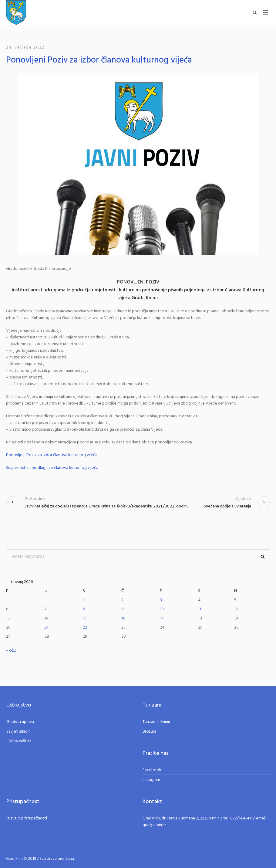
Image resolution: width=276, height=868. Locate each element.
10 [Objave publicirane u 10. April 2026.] (162, 609)
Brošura (149, 732)
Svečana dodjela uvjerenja (227, 506)
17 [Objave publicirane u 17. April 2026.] (162, 618)
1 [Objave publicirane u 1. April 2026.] (84, 600)
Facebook (152, 770)
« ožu (11, 651)
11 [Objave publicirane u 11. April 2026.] (200, 609)
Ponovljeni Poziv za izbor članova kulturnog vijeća (52, 455)
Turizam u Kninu (156, 722)
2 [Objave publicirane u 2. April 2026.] (122, 600)
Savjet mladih (19, 732)
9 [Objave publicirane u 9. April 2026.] (123, 609)
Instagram (151, 780)
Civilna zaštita (19, 741)
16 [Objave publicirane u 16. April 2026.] (123, 618)
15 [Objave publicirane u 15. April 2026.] (85, 618)
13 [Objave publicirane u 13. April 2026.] (8, 618)
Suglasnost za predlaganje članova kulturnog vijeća (52, 468)
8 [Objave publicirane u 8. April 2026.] (84, 609)
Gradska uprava (20, 722)
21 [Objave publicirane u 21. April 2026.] (46, 627)
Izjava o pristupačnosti (27, 818)
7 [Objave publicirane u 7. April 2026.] (45, 609)
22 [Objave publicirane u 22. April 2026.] (85, 627)
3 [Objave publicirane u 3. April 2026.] (161, 600)
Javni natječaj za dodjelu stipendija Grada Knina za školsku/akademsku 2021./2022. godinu (107, 506)
